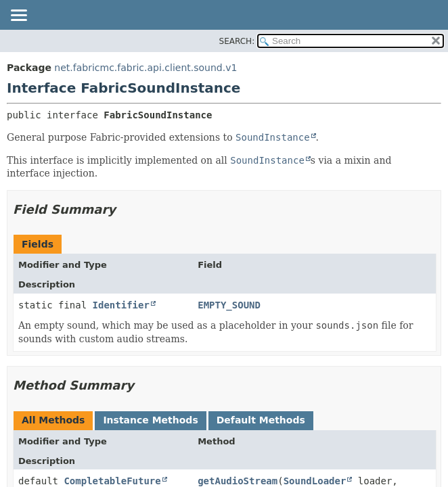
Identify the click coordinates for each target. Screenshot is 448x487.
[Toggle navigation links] (18, 16)
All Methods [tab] (53, 420)
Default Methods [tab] (261, 420)
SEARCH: (237, 41)
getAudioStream (238, 481)
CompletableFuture (112, 481)
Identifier (121, 305)
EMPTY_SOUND (229, 305)
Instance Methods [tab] (150, 420)
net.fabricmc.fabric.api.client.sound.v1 (145, 68)
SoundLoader (315, 481)
